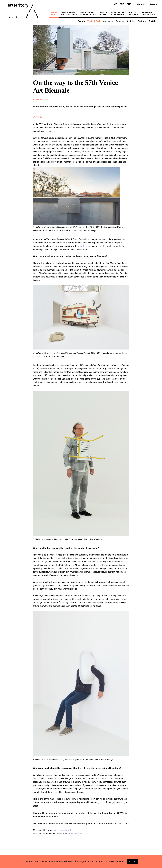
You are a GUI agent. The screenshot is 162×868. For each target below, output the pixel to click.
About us (141, 4)
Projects (142, 21)
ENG (122, 4)
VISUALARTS (54, 13)
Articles (131, 21)
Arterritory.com (41, 100)
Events (81, 21)
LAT (115, 4)
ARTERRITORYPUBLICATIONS (148, 13)
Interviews (108, 21)
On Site (153, 21)
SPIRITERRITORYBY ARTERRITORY (118, 13)
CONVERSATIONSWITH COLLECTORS (69, 13)
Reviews (120, 21)
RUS (129, 4)
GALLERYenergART (134, 13)
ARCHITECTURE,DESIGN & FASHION (88, 13)
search (153, 4)
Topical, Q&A (94, 21)
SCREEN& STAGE (104, 13)
